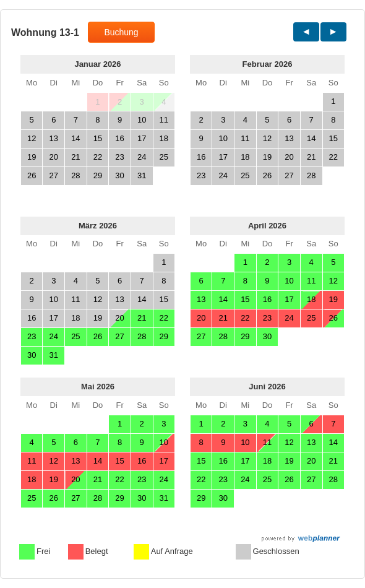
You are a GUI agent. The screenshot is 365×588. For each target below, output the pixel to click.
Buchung (121, 32)
